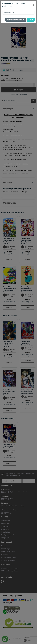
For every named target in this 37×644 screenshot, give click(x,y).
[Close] (34, 5)
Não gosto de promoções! (16, 20)
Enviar (31, 20)
